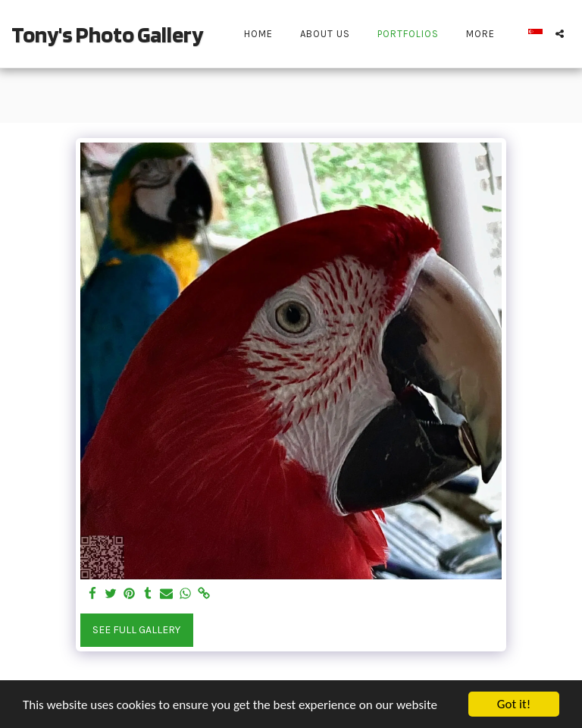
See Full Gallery (136, 630)
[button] (560, 34)
